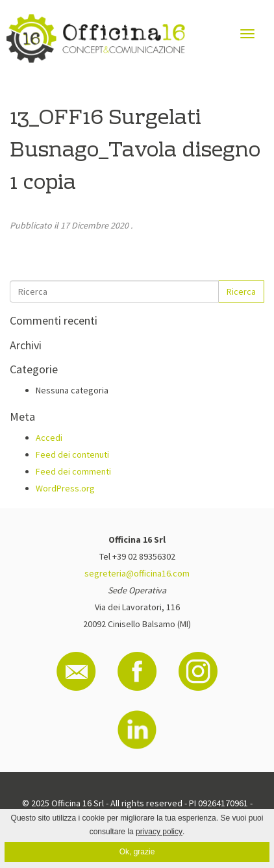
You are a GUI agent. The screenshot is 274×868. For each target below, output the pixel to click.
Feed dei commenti (73, 471)
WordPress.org (65, 488)
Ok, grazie (137, 852)
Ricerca (241, 291)
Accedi (49, 438)
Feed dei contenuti (72, 454)
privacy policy (159, 832)
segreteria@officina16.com (137, 573)
